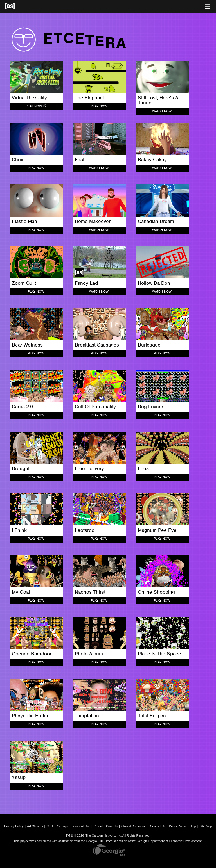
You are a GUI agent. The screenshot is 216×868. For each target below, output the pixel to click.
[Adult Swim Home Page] (17, 6)
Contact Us (158, 826)
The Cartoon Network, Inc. (103, 835)
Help (193, 826)
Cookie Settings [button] (57, 826)
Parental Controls (106, 826)
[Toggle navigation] (208, 6)
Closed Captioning (134, 826)
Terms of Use (81, 826)
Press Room (178, 826)
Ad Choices (35, 826)
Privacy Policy (14, 826)
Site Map (206, 826)
